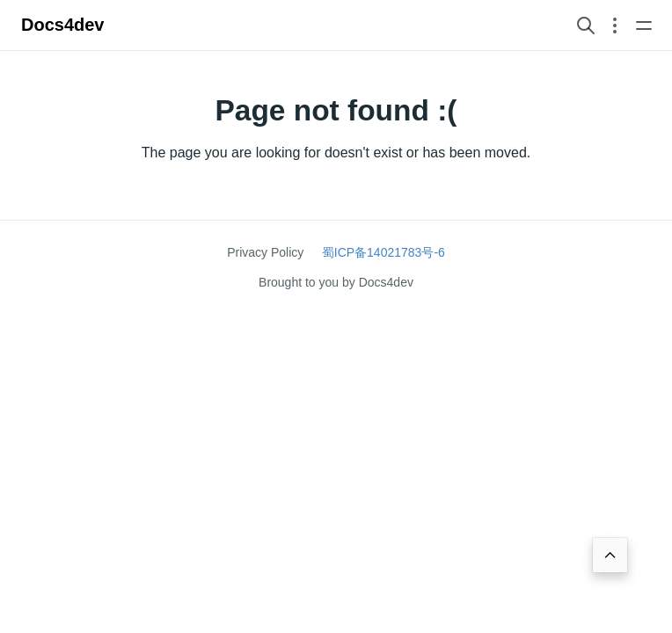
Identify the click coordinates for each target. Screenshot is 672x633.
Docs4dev (63, 25)
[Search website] (586, 25)
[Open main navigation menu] (644, 25)
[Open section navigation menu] (615, 25)
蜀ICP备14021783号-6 (383, 252)
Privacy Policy (265, 252)
